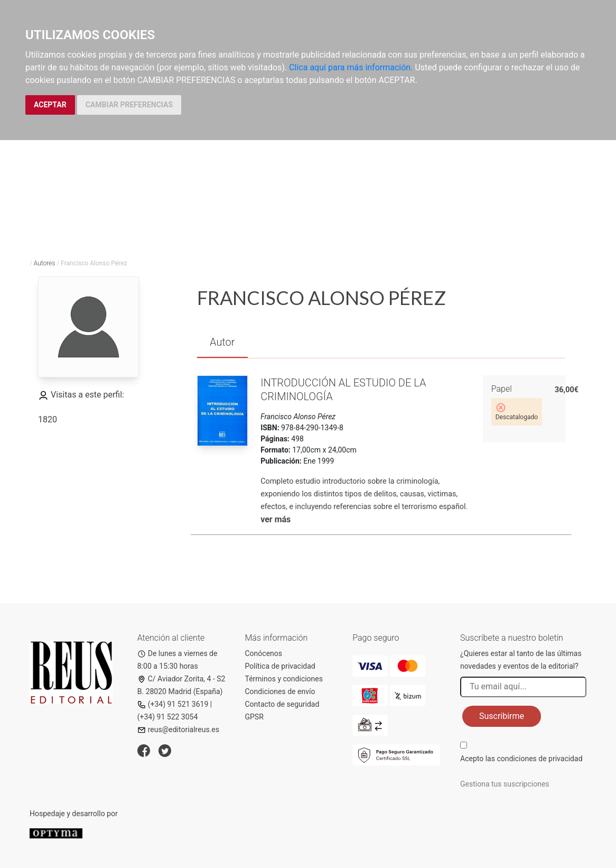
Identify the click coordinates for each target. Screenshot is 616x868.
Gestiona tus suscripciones (505, 784)
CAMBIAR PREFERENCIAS (129, 105)
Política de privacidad (280, 666)
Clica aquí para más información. (351, 67)
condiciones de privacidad (539, 759)
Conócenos (264, 653)
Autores (45, 263)
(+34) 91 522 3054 (168, 717)
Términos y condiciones (284, 679)
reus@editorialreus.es (178, 730)
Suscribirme (502, 716)
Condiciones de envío (280, 691)
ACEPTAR (50, 105)
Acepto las (521, 759)
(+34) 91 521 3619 (173, 704)
